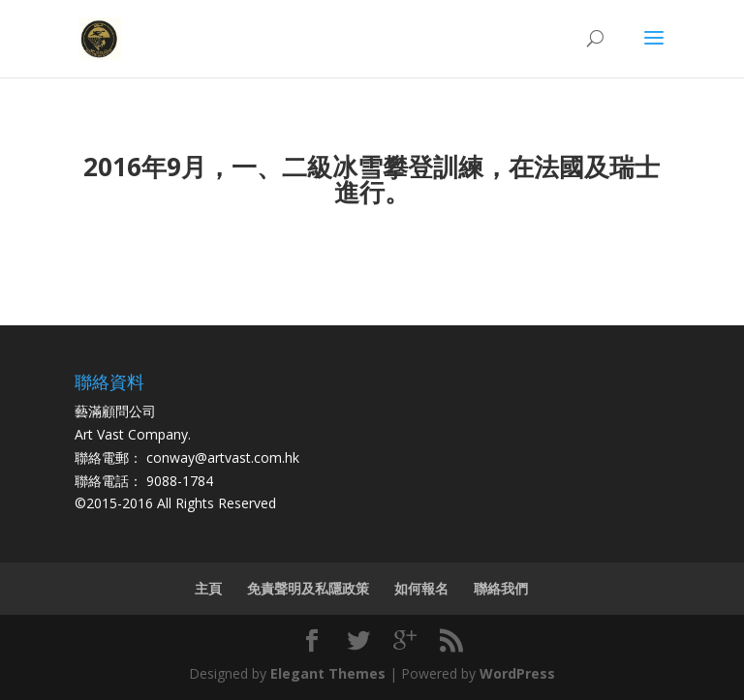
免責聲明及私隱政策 (308, 588)
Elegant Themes (328, 673)
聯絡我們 (501, 588)
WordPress (517, 673)
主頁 (208, 588)
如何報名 (421, 588)
